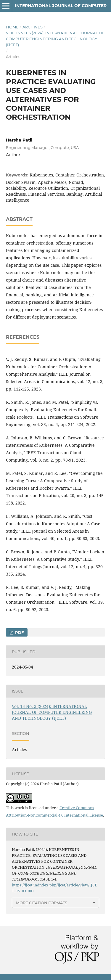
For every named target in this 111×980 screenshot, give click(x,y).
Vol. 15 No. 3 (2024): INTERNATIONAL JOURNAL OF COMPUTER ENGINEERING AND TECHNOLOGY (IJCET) (55, 39)
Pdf (19, 632)
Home (12, 27)
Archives (33, 27)
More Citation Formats (42, 903)
